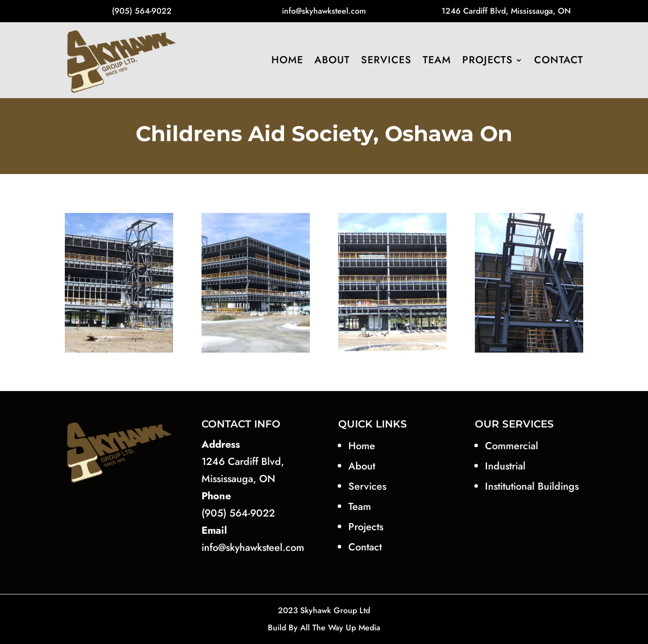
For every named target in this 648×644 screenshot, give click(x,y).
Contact (559, 60)
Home (287, 60)
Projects (488, 60)
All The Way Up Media (340, 628)
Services (386, 60)
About (332, 60)
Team (437, 60)
